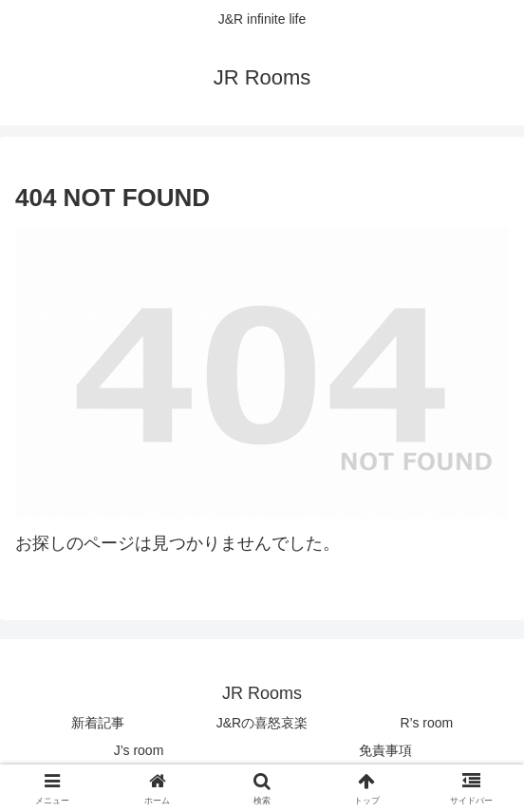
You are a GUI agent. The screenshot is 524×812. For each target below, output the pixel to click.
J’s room (139, 750)
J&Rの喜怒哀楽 (262, 723)
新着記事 (98, 723)
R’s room (426, 723)
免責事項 (385, 750)
